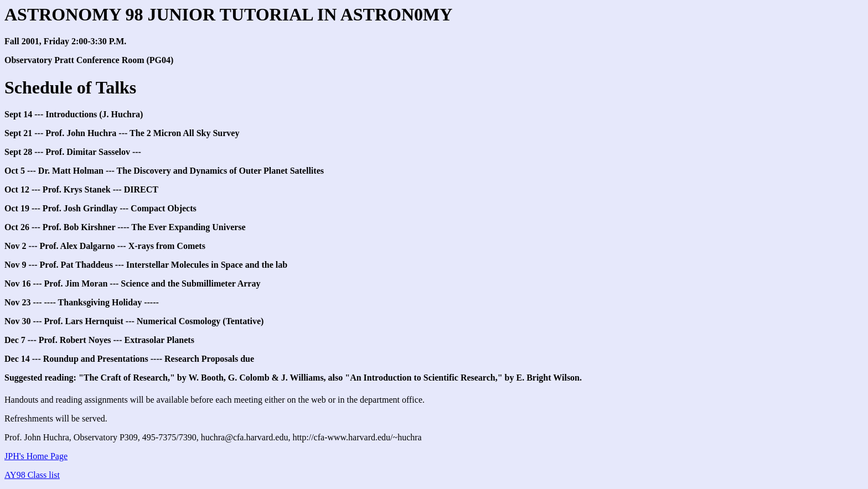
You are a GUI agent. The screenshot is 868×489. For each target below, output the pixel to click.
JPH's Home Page (36, 456)
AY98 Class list (32, 475)
